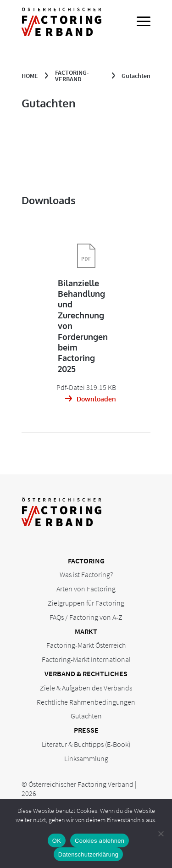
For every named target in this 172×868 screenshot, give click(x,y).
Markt (86, 631)
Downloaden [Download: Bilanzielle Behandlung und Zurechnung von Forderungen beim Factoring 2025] (96, 399)
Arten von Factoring (86, 589)
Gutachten (86, 716)
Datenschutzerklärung (88, 854)
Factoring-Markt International (86, 659)
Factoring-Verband (72, 76)
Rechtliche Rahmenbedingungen (86, 702)
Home (30, 76)
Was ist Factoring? (86, 574)
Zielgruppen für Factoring (86, 603)
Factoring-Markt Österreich (86, 645)
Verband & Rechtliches (86, 673)
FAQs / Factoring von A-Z (86, 617)
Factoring (86, 561)
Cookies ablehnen (100, 841)
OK (57, 841)
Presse (86, 730)
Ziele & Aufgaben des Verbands (86, 688)
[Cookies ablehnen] (161, 834)
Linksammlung (86, 758)
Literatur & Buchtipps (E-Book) (86, 744)
